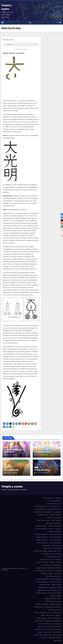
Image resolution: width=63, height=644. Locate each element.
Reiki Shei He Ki (57, 624)
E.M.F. (60, 551)
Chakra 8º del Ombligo (41, 529)
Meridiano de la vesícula (44, 590)
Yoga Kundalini (57, 641)
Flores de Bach (46, 565)
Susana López (47, 632)
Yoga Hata (59, 638)
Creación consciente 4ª (42, 540)
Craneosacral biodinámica (41, 534)
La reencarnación (43, 452)
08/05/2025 (9, 473)
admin (15, 455)
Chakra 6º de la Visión (41, 526)
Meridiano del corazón (42, 593)
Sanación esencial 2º (41, 629)
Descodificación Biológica (40, 551)
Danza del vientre (48, 548)
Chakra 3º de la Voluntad (43, 520)
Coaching (51, 529)
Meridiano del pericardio (42, 604)
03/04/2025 (39, 473)
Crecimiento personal (56, 543)
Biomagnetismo (57, 512)
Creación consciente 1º (55, 534)
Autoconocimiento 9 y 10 (55, 509)
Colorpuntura (58, 529)
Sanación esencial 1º (56, 627)
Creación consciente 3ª (55, 537)
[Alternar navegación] (30, 23)
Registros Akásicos (41, 618)
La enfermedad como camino (53, 576)
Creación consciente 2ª (42, 537)
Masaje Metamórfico (43, 587)
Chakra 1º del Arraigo (56, 515)
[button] (57, 22)
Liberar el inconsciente (42, 582)
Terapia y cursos (12, 486)
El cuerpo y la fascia (56, 554)
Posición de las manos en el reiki (43, 613)
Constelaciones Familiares (54, 532)
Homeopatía (58, 571)
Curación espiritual (56, 546)
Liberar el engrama (56, 579)
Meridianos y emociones (55, 610)
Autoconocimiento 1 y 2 (55, 501)
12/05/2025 (9, 455)
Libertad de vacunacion (55, 582)
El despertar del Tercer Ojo (54, 557)
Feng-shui (52, 562)
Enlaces (46, 562)
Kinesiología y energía (46, 573)
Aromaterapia (58, 498)
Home (44, 498)
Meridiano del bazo (56, 590)
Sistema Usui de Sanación (54, 629)
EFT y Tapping (46, 554)
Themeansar (4, 570)
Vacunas (43, 638)
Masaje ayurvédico (56, 585)
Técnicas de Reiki (57, 632)
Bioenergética (48, 512)
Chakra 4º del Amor (56, 520)
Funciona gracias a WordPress (9, 569)
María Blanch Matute (45, 585)
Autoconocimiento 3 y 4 (41, 506)
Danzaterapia (58, 548)
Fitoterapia (58, 562)
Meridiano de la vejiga (55, 587)
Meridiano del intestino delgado (53, 599)
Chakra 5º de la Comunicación (53, 523)
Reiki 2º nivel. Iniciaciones (54, 618)
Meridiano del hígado (56, 596)
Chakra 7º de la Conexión (55, 526)
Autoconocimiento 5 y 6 (55, 506)
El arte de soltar (42, 470)
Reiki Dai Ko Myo (49, 621)
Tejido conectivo (38, 635)
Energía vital (39, 562)
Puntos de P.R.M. (57, 613)
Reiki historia (58, 621)
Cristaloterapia (46, 546)
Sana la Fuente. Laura (44, 627)
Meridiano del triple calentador (53, 607)
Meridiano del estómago (55, 593)
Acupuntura (50, 498)
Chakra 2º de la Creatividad (54, 518)
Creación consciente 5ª (55, 540)
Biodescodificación (39, 512)
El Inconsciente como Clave (47, 559)
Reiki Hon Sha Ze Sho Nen (45, 624)
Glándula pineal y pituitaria (54, 568)
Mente (6, 447)
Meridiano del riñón (39, 607)
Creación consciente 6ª (43, 543)
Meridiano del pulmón (55, 604)
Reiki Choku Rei (39, 621)
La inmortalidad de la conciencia (14, 451)
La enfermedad (57, 573)
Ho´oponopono (50, 571)
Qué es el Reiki (50, 615)
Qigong (43, 615)
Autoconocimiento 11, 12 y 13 (54, 504)
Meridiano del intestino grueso (53, 601)
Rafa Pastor (58, 615)
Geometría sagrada (41, 568)
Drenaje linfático (53, 551)
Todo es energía (57, 635)
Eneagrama (58, 559)
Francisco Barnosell (56, 565)
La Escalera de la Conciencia (43, 579)
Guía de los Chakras (39, 571)
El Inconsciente (11, 470)
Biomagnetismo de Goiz (43, 515)
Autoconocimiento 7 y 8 (41, 509)
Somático (40, 632)
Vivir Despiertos (51, 638)
